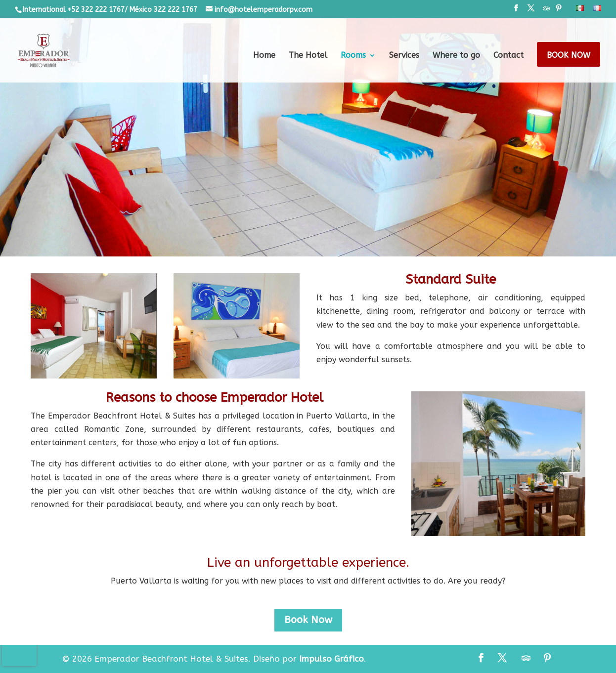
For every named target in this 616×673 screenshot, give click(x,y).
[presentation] (19, 651)
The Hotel (308, 56)
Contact (508, 56)
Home (264, 56)
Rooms (353, 56)
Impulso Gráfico (331, 659)
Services (404, 56)
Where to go (456, 56)
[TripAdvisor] (546, 11)
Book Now (569, 56)
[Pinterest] (559, 11)
